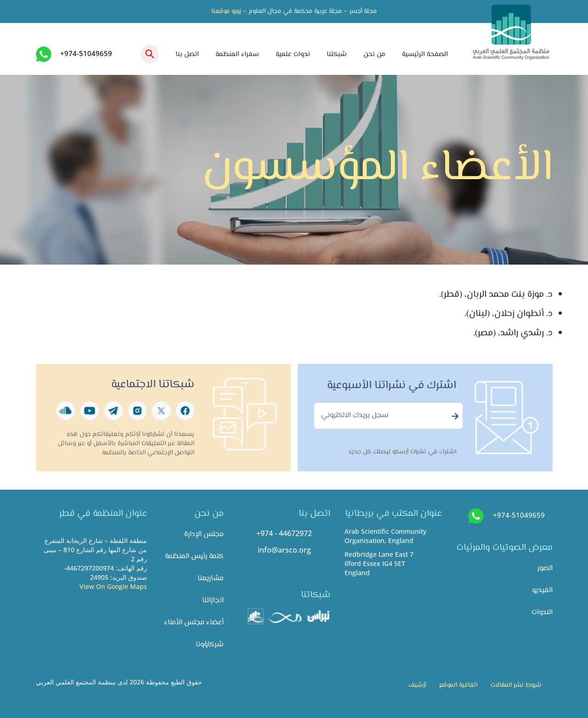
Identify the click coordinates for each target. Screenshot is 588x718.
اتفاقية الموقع (458, 685)
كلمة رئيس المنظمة (194, 557)
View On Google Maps (113, 586)
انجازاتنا (213, 601)
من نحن (374, 54)
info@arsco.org (284, 550)
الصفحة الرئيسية (425, 54)
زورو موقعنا (226, 11)
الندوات (542, 613)
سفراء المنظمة (237, 54)
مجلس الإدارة (204, 534)
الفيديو (542, 591)
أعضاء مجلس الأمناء (194, 623)
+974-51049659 (86, 53)
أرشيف (417, 685)
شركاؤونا (210, 645)
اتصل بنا (187, 54)
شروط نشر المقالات (516, 685)
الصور (545, 568)
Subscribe (454, 416)
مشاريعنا (211, 579)
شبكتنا (337, 54)
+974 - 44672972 (284, 533)
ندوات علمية (293, 54)
